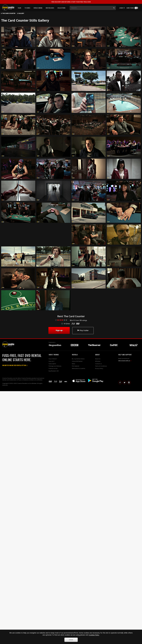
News (74, 364)
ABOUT (97, 355)
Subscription (52, 364)
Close (71, 640)
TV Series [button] (27, 8)
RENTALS (75, 355)
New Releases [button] (50, 8)
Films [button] (19, 8)
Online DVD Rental (77, 361)
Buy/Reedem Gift (54, 371)
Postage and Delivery (55, 366)
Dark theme (130, 8)
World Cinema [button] (38, 8)
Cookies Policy (94, 635)
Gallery (21, 13)
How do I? (51, 361)
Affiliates (98, 361)
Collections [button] (61, 8)
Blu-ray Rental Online (78, 359)
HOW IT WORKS (54, 355)
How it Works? (53, 359)
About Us (98, 359)
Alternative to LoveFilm (79, 369)
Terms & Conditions (101, 366)
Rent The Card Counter (71, 316)
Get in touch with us (124, 361)
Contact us (98, 364)
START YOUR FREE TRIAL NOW (71, 2)
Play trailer (83, 330)
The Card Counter (9, 13)
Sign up (59, 330)
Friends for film (53, 369)
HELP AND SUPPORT (125, 355)
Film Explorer (76, 366)
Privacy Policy (99, 369)
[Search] (91, 8)
